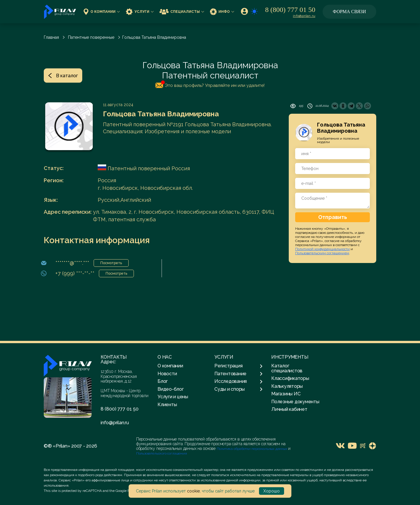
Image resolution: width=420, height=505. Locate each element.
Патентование (238, 374)
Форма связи (349, 12)
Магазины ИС (286, 394)
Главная (51, 37)
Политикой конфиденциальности (322, 249)
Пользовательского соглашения (162, 453)
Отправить (333, 217)
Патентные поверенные (91, 37)
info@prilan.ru (304, 16)
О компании (102, 12)
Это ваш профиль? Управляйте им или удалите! (210, 84)
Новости (167, 374)
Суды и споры (238, 389)
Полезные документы (295, 402)
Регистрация (238, 366)
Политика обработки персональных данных (252, 449)
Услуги (140, 12)
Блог (163, 381)
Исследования (238, 381)
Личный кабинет (289, 409)
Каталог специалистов (287, 368)
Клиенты (167, 405)
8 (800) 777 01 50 (290, 10)
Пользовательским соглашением (322, 253)
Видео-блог (171, 389)
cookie (193, 491)
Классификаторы (290, 378)
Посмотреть (111, 263)
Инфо (222, 12)
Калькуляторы (287, 386)
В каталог (63, 75)
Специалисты (182, 12)
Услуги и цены (173, 397)
